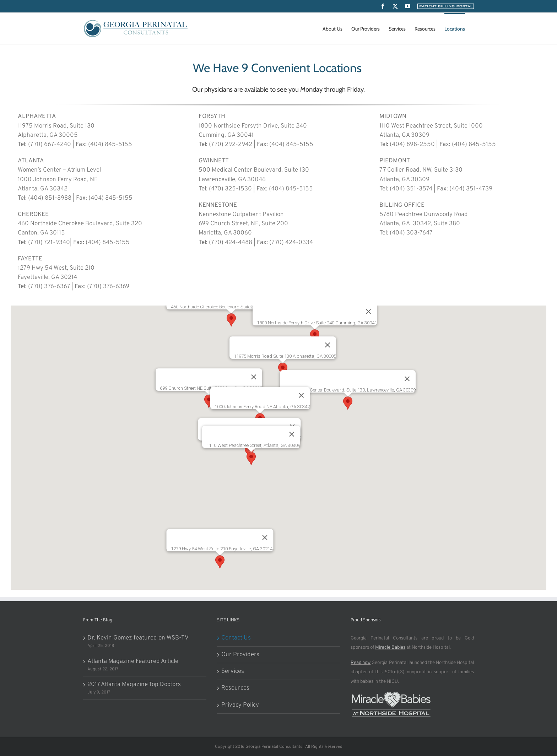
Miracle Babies (390, 647)
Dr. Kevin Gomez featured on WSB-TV (138, 638)
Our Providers (240, 655)
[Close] (301, 395)
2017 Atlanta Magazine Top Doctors (134, 685)
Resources (235, 688)
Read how (361, 663)
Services (233, 671)
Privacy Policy (240, 705)
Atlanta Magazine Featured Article (133, 661)
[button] (231, 320)
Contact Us (236, 638)
